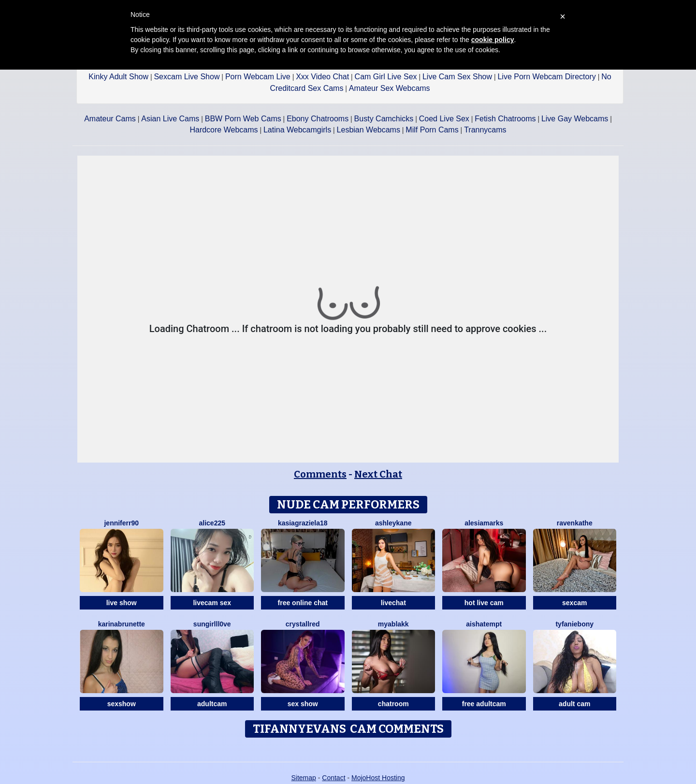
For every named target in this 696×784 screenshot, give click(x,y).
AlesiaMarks (484, 523)
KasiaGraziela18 (303, 523)
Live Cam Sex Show (457, 77)
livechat (393, 603)
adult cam (574, 704)
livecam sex (212, 603)
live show (122, 603)
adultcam (212, 704)
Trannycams (485, 130)
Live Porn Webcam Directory (546, 77)
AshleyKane (393, 523)
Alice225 (212, 523)
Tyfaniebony (574, 624)
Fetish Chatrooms (505, 119)
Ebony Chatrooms (318, 119)
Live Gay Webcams (575, 119)
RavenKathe (575, 523)
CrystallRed (303, 624)
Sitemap (303, 778)
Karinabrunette (122, 624)
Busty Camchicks (384, 119)
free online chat (303, 603)
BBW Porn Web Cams (243, 119)
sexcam (574, 603)
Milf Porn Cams (432, 130)
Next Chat (378, 474)
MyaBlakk (393, 624)
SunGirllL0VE (212, 624)
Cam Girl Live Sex (386, 77)
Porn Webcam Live (258, 77)
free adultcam (484, 704)
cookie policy (493, 40)
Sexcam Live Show (187, 77)
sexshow (122, 704)
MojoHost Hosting (378, 778)
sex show (303, 704)
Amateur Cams (110, 119)
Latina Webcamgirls (297, 130)
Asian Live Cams (170, 119)
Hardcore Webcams (224, 130)
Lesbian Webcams (369, 130)
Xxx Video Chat (322, 77)
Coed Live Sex (444, 119)
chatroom (393, 704)
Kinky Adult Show (118, 77)
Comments (320, 474)
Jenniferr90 (121, 523)
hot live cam (484, 603)
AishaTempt (484, 624)
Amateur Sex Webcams (390, 88)
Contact (333, 778)
